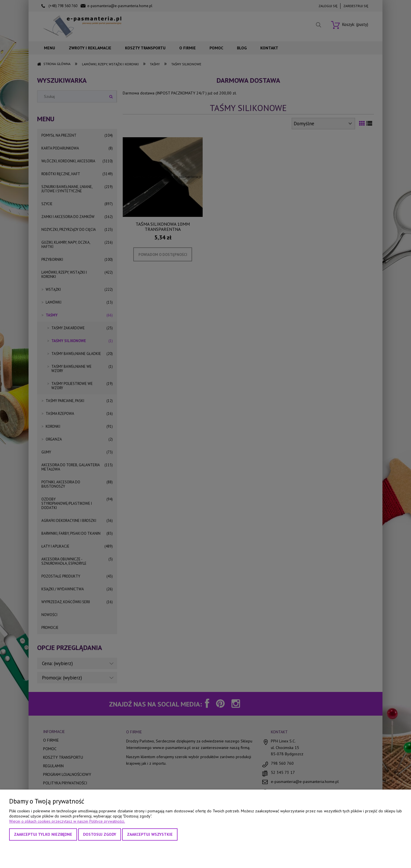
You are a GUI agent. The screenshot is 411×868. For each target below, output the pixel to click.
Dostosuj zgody (100, 834)
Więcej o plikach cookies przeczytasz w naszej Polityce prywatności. (67, 821)
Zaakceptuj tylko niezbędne (43, 834)
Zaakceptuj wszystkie (150, 834)
